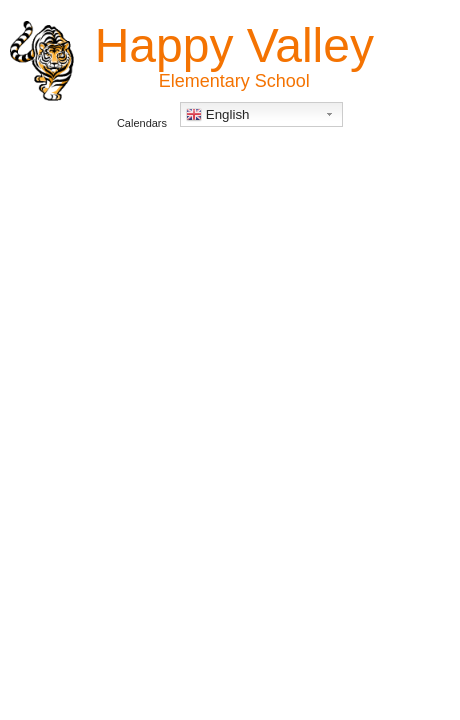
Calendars (142, 123)
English (217, 115)
